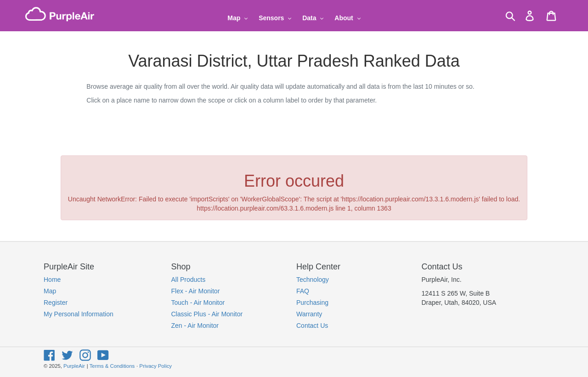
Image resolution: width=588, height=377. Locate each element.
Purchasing (312, 303)
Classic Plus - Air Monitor (207, 314)
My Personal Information (79, 314)
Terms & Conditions (112, 366)
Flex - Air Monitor (196, 291)
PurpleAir (74, 366)
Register (56, 303)
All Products (189, 280)
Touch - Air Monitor (198, 303)
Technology (313, 280)
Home (52, 280)
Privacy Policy (155, 366)
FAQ (303, 291)
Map (50, 291)
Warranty (309, 314)
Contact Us (312, 326)
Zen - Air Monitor (195, 326)
